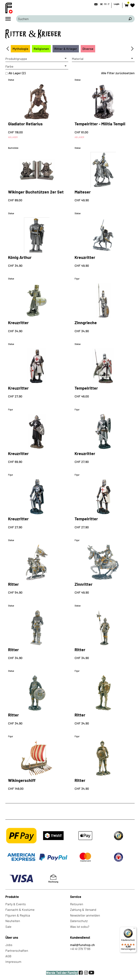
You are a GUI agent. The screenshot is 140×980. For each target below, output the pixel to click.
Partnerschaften (17, 950)
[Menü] (134, 929)
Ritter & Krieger (66, 49)
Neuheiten (13, 921)
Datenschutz (79, 921)
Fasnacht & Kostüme (20, 910)
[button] (37, 59)
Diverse (88, 49)
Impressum (13, 962)
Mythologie (20, 49)
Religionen (41, 49)
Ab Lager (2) (17, 73)
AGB (8, 956)
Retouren (77, 904)
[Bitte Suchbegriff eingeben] (71, 19)
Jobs (9, 945)
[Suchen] (130, 19)
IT (109, 4)
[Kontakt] (95, 4)
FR (105, 4)
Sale (8, 927)
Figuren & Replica (18, 915)
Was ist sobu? (80, 927)
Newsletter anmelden (85, 915)
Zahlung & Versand (83, 910)
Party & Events (16, 904)
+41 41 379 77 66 (80, 949)
